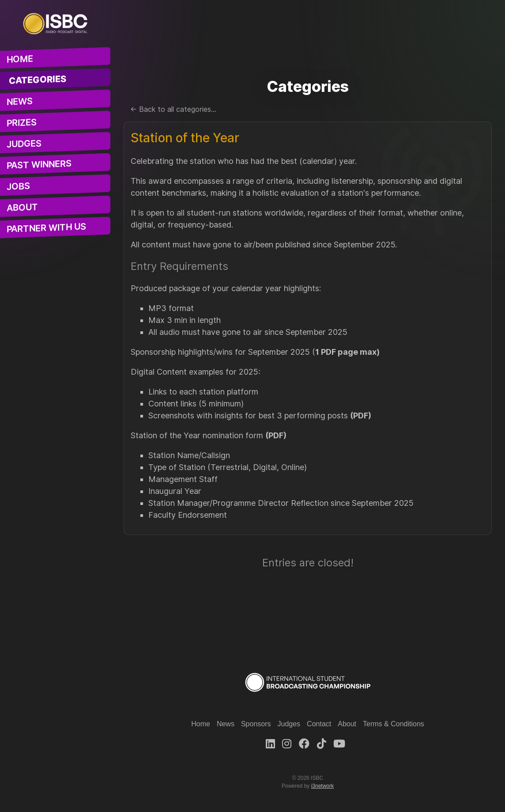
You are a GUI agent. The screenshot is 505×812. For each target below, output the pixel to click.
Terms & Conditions (394, 724)
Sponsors (256, 724)
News (20, 102)
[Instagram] (287, 744)
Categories (38, 80)
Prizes (22, 123)
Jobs (18, 186)
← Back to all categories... (173, 109)
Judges (24, 144)
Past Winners (39, 165)
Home (20, 59)
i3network (322, 786)
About (22, 208)
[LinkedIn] (270, 744)
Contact (319, 724)
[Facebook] (304, 744)
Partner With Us (46, 228)
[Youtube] (339, 744)
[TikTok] (322, 744)
